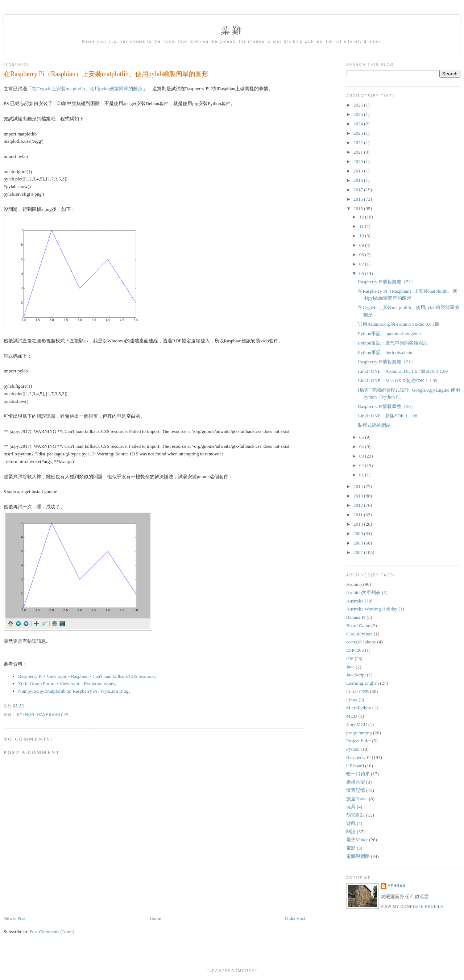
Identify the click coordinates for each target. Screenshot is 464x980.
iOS (350, 658)
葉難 (232, 31)
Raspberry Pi (53, 715)
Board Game (358, 625)
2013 (359, 496)
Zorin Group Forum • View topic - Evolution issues (67, 683)
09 (362, 245)
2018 (359, 180)
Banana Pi (356, 617)
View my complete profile (412, 907)
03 (362, 456)
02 (362, 465)
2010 (359, 524)
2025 (359, 114)
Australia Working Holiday (372, 609)
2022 (359, 143)
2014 (359, 486)
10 (362, 236)
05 (362, 437)
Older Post (295, 918)
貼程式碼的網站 (374, 425)
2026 (359, 105)
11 (362, 226)
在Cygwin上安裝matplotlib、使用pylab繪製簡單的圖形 (87, 89)
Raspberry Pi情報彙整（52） (387, 282)
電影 (351, 848)
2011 (359, 515)
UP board (355, 766)
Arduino (354, 584)
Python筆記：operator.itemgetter (389, 333)
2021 (359, 152)
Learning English (362, 683)
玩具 (351, 807)
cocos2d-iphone (361, 642)
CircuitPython (359, 634)
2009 (359, 533)
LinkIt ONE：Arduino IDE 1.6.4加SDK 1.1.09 (403, 371)
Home (155, 918)
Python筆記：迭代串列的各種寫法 (393, 343)
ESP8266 (355, 650)
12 (362, 217)
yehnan (397, 886)
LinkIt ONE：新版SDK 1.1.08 (387, 416)
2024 (359, 124)
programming (359, 733)
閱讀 (351, 832)
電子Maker (357, 840)
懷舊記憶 (356, 790)
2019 (359, 171)
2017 (359, 190)
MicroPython (359, 708)
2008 (359, 543)
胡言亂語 (356, 815)
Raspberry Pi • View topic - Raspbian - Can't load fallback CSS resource (86, 676)
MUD (352, 716)
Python (26, 715)
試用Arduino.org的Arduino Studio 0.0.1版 (399, 324)
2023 (359, 133)
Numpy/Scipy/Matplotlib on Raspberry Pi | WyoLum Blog (73, 691)
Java (350, 667)
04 (362, 447)
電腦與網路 (358, 856)
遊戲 (351, 823)
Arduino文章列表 (363, 593)
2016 (359, 199)
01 (362, 475)
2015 (359, 208)
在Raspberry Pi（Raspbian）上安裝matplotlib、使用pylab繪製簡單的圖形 (106, 74)
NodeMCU (357, 724)
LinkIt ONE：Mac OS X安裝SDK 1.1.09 (397, 381)
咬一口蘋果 (358, 774)
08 (362, 255)
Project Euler (359, 741)
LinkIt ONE (357, 691)
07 (362, 264)
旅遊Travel (357, 799)
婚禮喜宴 (356, 782)
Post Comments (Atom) (52, 932)
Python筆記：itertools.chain (385, 352)
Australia (355, 601)
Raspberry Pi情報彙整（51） (387, 362)
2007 (359, 552)
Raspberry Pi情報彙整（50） (387, 406)
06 (362, 273)
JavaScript (356, 675)
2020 (359, 161)
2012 (359, 505)
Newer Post (14, 918)
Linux (352, 700)
